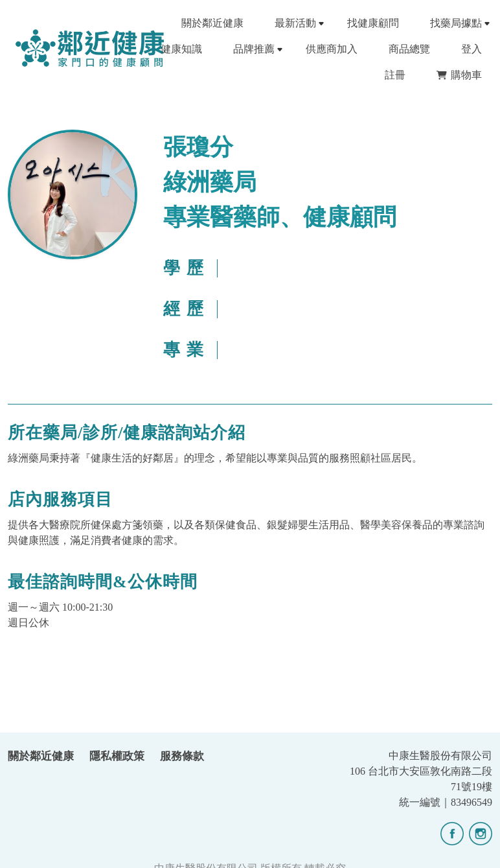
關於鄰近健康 (212, 23)
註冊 (395, 75)
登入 (472, 49)
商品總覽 (409, 49)
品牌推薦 (254, 49)
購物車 (459, 75)
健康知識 (181, 49)
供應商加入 (332, 49)
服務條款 (182, 756)
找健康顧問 (373, 23)
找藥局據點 (456, 23)
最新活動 (295, 23)
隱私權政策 (117, 756)
